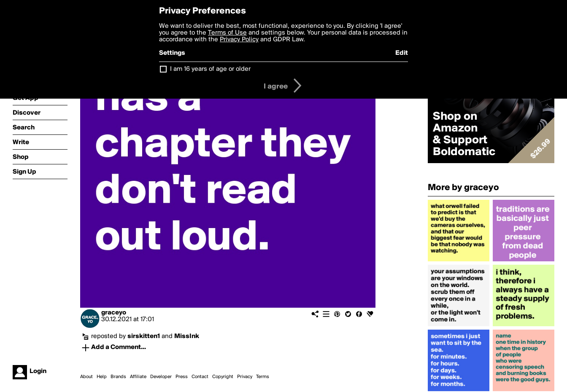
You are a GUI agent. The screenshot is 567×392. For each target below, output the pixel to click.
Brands (118, 377)
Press (182, 377)
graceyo (114, 313)
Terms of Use (227, 33)
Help (102, 377)
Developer (161, 377)
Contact (200, 377)
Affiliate (138, 377)
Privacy (245, 377)
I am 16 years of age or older (210, 69)
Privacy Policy (239, 40)
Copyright (223, 377)
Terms (263, 377)
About (86, 377)
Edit (402, 53)
